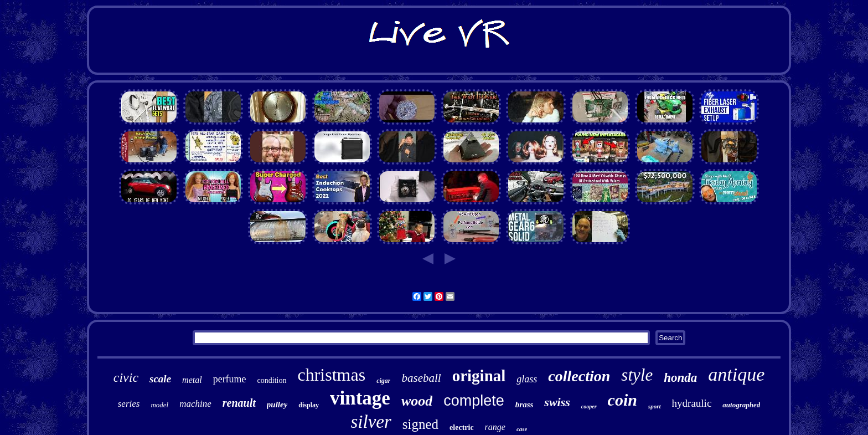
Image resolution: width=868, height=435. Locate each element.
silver (371, 422)
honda (680, 378)
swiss (557, 402)
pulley (277, 405)
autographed (741, 405)
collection (579, 376)
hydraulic (692, 403)
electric (462, 428)
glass (527, 379)
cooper (589, 406)
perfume (230, 379)
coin (622, 400)
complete (474, 401)
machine (195, 404)
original (479, 376)
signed (420, 424)
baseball (421, 378)
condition (272, 380)
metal (192, 380)
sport (655, 406)
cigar (383, 381)
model (159, 405)
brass (525, 405)
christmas (332, 375)
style (637, 375)
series (129, 404)
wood (417, 401)
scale (160, 379)
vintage (360, 398)
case (522, 429)
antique (736, 374)
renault (239, 403)
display (309, 405)
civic (126, 377)
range (495, 427)
